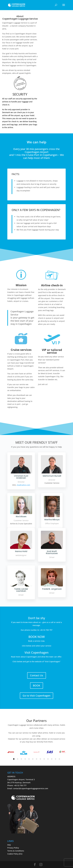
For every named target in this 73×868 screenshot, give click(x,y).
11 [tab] (52, 759)
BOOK (37, 685)
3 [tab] (21, 759)
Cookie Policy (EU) (15, 854)
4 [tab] (25, 759)
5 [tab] (29, 759)
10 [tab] (48, 759)
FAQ (9, 845)
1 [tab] (14, 759)
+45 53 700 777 (20, 785)
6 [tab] (33, 759)
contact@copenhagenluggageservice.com (31, 788)
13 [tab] (59, 759)
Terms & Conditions (16, 851)
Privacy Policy (13, 848)
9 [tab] (44, 759)
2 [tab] (18, 759)
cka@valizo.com (23, 485)
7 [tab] (37, 759)
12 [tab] (56, 759)
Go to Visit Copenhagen (36, 696)
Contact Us (37, 675)
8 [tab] (40, 759)
